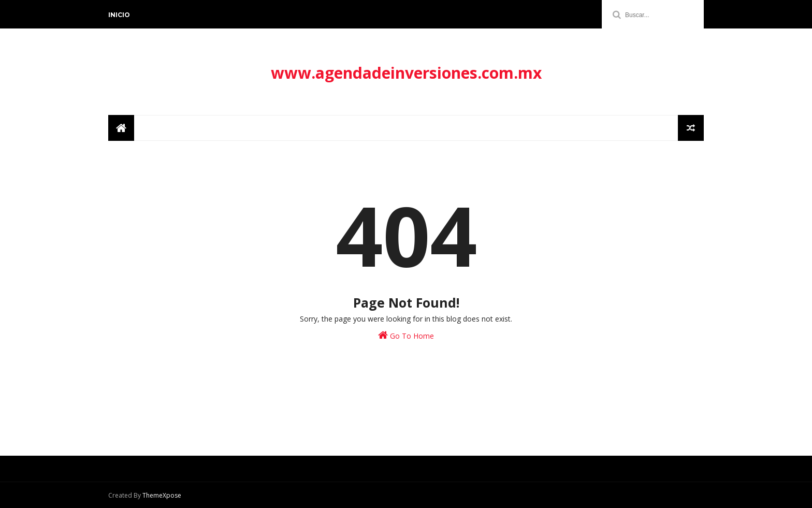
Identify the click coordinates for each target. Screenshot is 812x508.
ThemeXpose (162, 495)
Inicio (119, 15)
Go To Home (406, 335)
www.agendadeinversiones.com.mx (406, 73)
